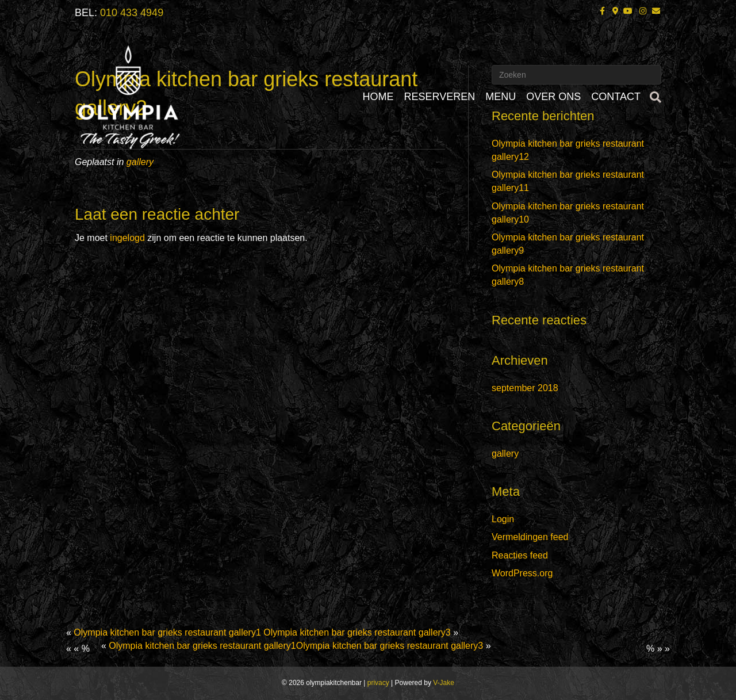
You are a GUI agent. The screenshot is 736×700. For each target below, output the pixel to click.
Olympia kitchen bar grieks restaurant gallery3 (357, 632)
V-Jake (444, 683)
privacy (378, 683)
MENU (501, 97)
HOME (378, 97)
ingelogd (127, 238)
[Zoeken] (653, 97)
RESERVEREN (440, 97)
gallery (505, 454)
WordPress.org (522, 573)
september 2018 (525, 388)
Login (503, 519)
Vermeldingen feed (530, 537)
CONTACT (616, 97)
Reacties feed (520, 555)
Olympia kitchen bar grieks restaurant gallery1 (167, 632)
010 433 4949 (132, 13)
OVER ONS (553, 97)
